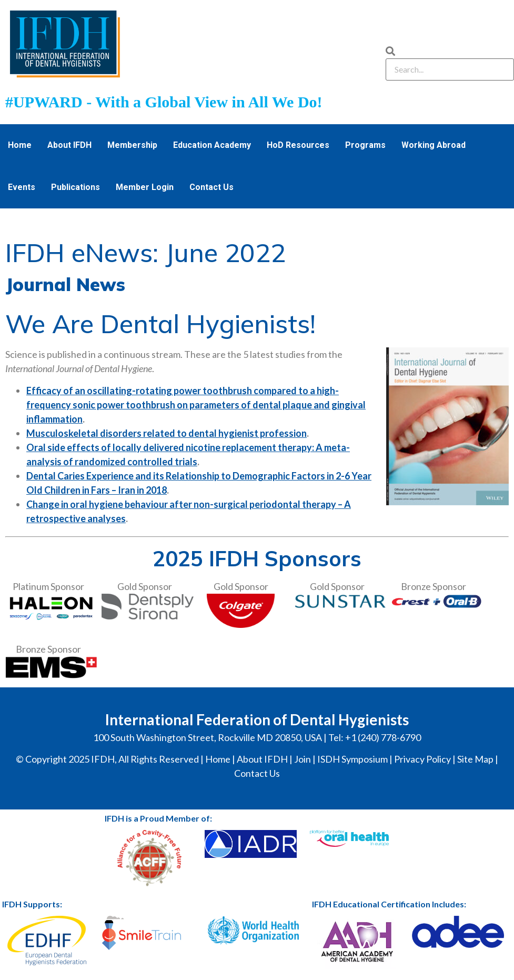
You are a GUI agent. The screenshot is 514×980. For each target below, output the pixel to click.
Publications (75, 187)
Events (22, 187)
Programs (365, 145)
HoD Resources (298, 145)
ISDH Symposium (352, 759)
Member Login (145, 187)
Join (303, 759)
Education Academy (212, 145)
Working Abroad (434, 145)
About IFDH (69, 145)
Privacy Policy (422, 759)
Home (20, 145)
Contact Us (211, 187)
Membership (132, 145)
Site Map (475, 759)
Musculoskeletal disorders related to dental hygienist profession (167, 433)
